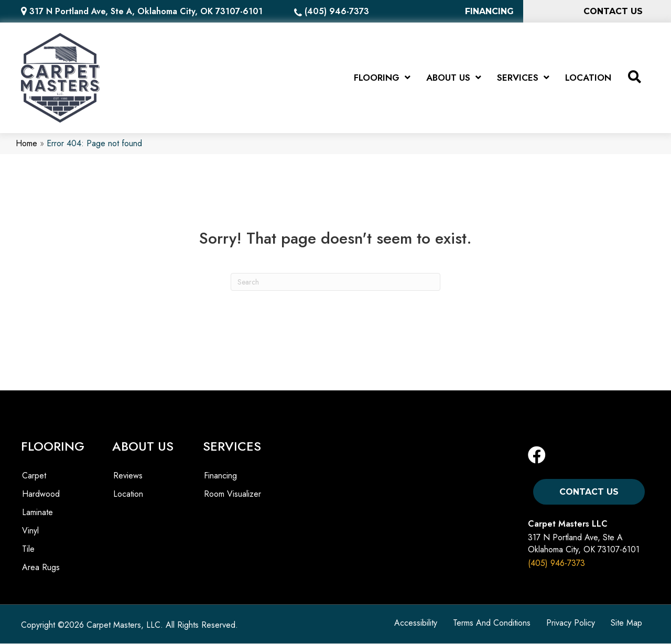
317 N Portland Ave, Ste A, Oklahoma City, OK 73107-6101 (146, 11)
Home (26, 144)
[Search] (335, 282)
